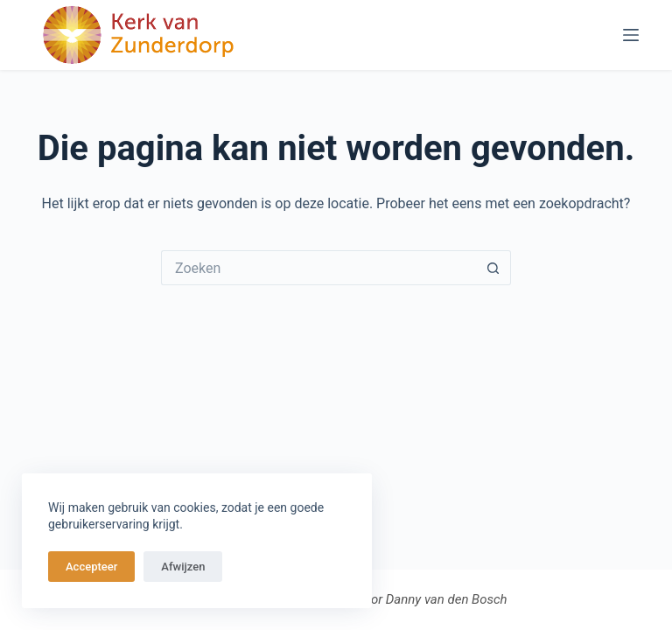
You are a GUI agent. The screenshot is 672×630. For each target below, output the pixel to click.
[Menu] (631, 35)
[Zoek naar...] (318, 268)
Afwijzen (183, 567)
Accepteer (91, 567)
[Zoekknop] (493, 268)
